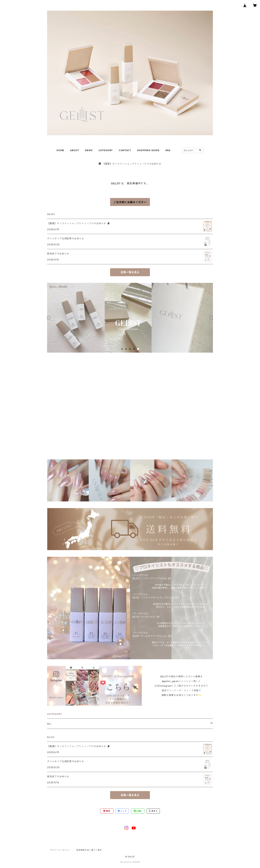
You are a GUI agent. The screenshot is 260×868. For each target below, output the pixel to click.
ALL (49, 724)
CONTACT (125, 150)
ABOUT (75, 150)
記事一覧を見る (130, 272)
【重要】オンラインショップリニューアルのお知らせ (130, 164)
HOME (60, 150)
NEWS (89, 150)
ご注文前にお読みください (130, 202)
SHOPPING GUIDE (148, 150)
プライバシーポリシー (60, 850)
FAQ (168, 150)
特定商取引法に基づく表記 (89, 850)
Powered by (130, 862)
